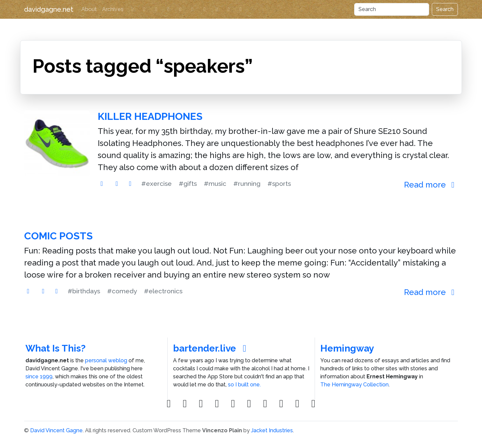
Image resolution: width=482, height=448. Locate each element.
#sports (279, 183)
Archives (113, 9)
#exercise (156, 183)
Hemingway (347, 348)
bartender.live (212, 348)
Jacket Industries (272, 430)
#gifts (188, 183)
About (89, 9)
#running (247, 183)
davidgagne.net (49, 9)
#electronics (163, 291)
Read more (431, 185)
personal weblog (106, 360)
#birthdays (84, 291)
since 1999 (39, 377)
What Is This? (56, 348)
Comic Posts (58, 236)
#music (215, 183)
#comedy (122, 291)
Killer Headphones (150, 116)
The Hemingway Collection (354, 385)
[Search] (392, 9)
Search (445, 9)
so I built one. (244, 385)
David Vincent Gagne (56, 430)
